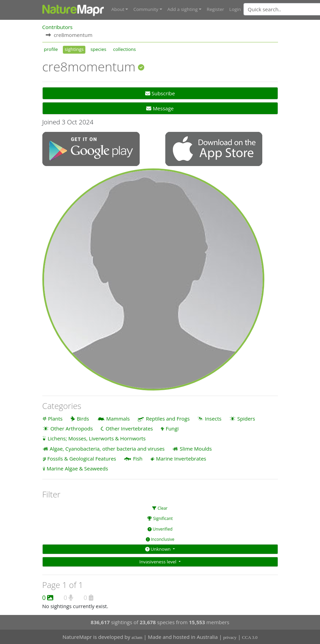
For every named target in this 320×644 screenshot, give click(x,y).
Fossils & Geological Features (82, 458)
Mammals (118, 419)
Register (215, 9)
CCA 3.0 (250, 637)
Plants (55, 419)
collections (124, 49)
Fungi (172, 428)
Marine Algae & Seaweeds (77, 468)
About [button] (118, 9)
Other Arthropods (72, 428)
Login (235, 9)
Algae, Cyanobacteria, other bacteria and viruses (107, 449)
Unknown (158, 549)
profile (51, 49)
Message (160, 108)
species (98, 49)
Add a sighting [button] (183, 9)
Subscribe (160, 93)
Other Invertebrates (129, 428)
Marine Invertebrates (181, 458)
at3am (137, 637)
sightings (74, 49)
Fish (138, 458)
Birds (83, 419)
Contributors (58, 27)
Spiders (246, 419)
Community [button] (146, 9)
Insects (213, 419)
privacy (230, 637)
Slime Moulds (196, 449)
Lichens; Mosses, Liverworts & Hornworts (96, 438)
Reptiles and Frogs (168, 419)
